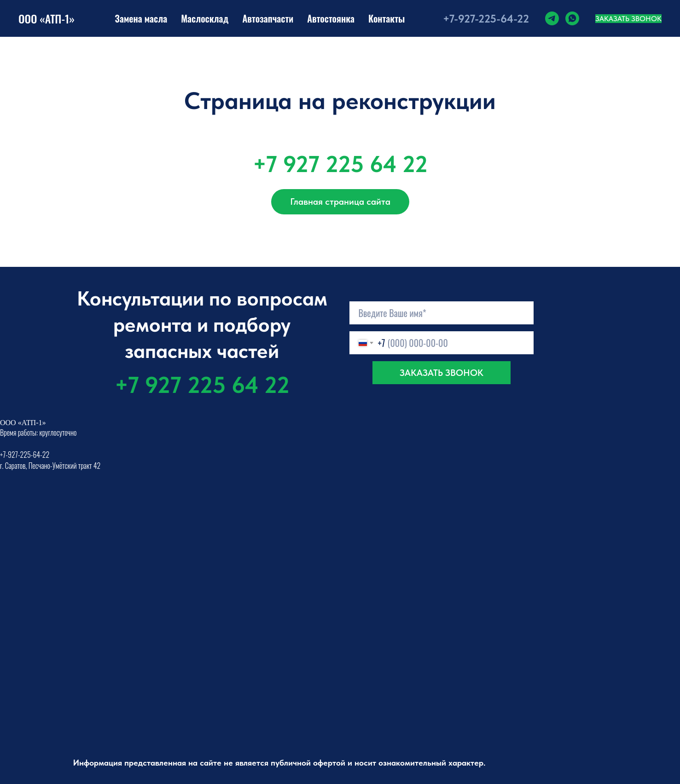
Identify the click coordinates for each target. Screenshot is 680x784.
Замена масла (141, 18)
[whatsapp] (572, 18)
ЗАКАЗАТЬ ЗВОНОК (442, 373)
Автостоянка (331, 18)
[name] (442, 313)
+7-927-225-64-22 (486, 19)
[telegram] (552, 18)
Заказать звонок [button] (628, 19)
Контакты (386, 18)
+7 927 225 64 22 (340, 164)
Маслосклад (205, 18)
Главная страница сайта (340, 202)
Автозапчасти (268, 18)
